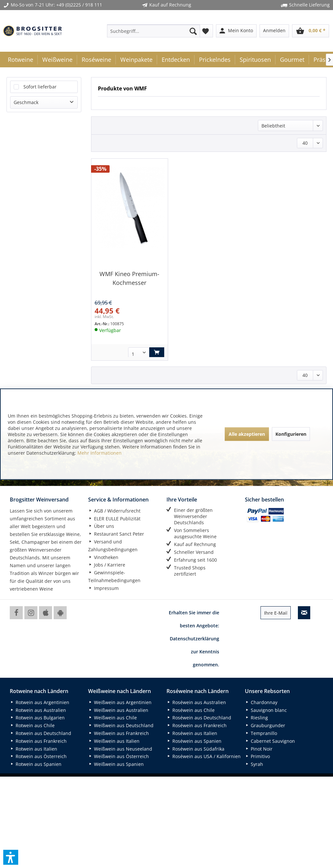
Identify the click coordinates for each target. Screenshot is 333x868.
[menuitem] (154, 31)
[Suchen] (193, 31)
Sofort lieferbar (40, 87)
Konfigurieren (291, 434)
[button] (11, 857)
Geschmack (26, 102)
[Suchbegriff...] (154, 31)
